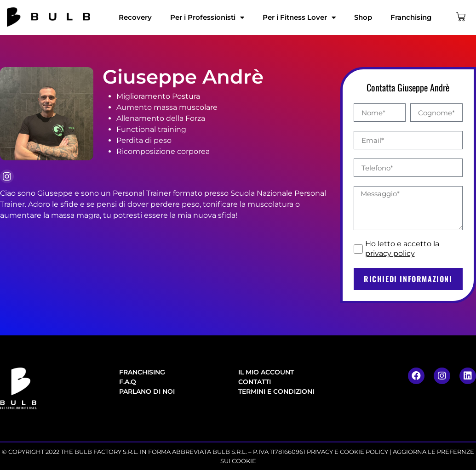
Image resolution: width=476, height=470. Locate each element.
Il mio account (266, 372)
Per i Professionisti (207, 18)
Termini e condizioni (276, 391)
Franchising (411, 17)
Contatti (255, 382)
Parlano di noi (147, 391)
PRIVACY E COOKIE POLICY (347, 452)
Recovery (135, 17)
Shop (363, 17)
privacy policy (390, 253)
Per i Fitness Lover (299, 18)
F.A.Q (128, 382)
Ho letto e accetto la (402, 249)
